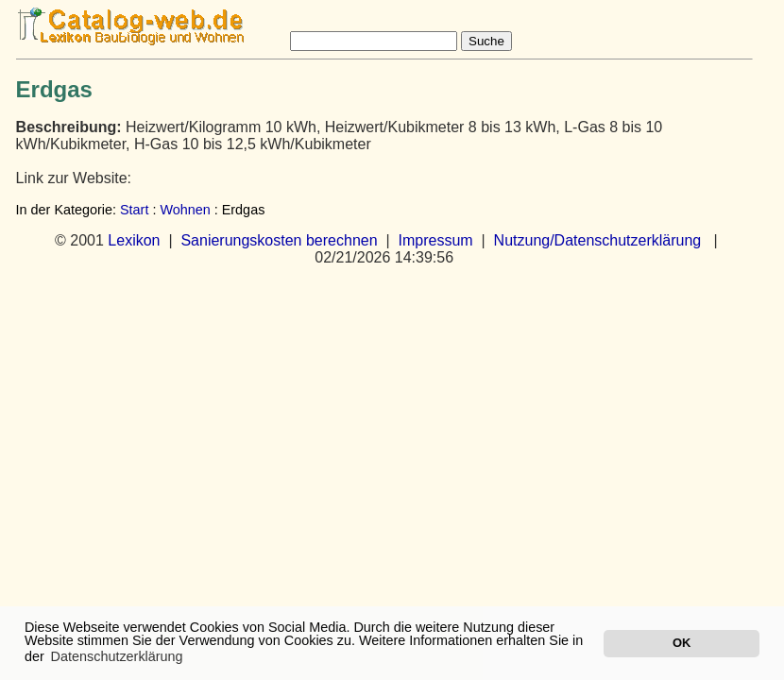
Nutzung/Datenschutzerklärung (598, 240)
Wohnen (185, 210)
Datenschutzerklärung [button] (117, 656)
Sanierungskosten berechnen (279, 240)
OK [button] (682, 643)
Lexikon (134, 240)
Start (134, 210)
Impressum (436, 240)
